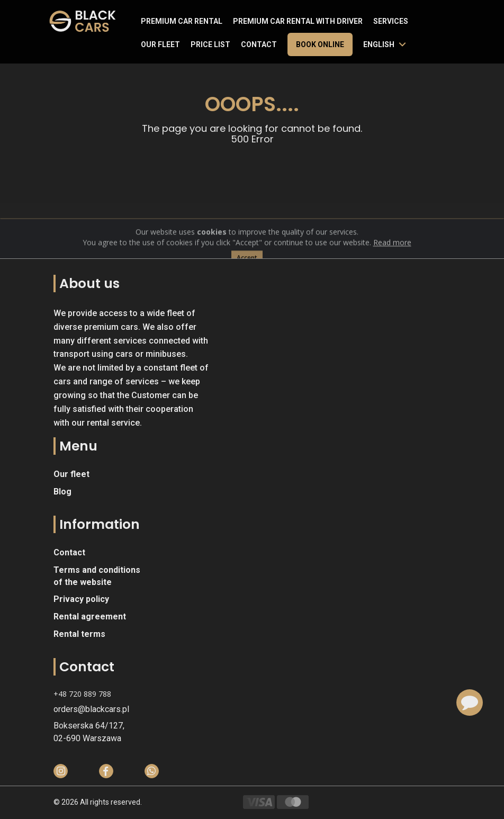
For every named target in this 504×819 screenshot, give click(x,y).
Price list (210, 44)
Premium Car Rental (182, 21)
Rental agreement (90, 616)
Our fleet (160, 44)
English (379, 44)
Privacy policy (81, 599)
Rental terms (79, 634)
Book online (320, 44)
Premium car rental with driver (298, 21)
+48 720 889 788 (82, 694)
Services (391, 21)
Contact (259, 44)
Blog (62, 492)
